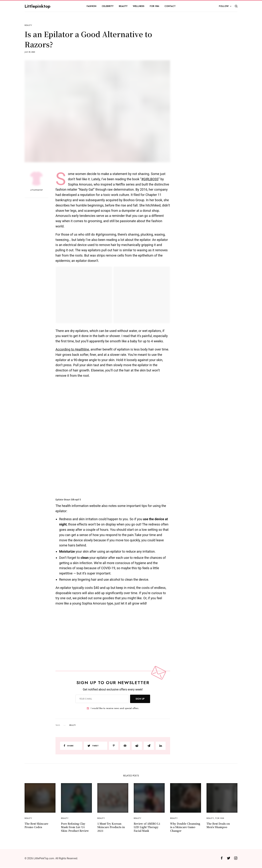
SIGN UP (140, 699)
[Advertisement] (210, 79)
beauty (73, 725)
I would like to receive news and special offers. (115, 708)
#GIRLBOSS (150, 179)
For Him (220, 818)
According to (72, 349)
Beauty (28, 25)
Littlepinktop (37, 6)
